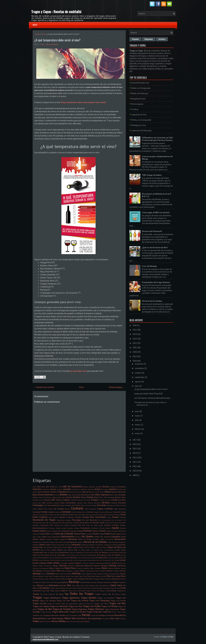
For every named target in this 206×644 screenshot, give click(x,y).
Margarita (104, 566)
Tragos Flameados (112, 609)
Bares (35, 495)
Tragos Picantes (46, 612)
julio (137, 386)
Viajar (49, 618)
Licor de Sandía (56, 560)
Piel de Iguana (137, 104)
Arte (68, 492)
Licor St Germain (104, 560)
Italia (41, 547)
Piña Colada (116, 576)
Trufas (119, 612)
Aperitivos (113, 489)
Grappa (56, 539)
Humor (48, 545)
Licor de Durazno (99, 555)
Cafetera (59, 500)
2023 (56, 487)
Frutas (102, 534)
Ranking (65, 582)
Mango (56, 566)
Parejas (56, 576)
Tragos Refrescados (60, 612)
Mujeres (110, 571)
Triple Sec (107, 612)
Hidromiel (46, 542)
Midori (53, 571)
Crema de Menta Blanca (82, 515)
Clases (35, 509)
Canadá (101, 500)
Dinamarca (109, 523)
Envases (102, 528)
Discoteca (36, 525)
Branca (84, 497)
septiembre (140, 377)
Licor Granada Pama (80, 560)
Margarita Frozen (138, 99)
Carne (35, 503)
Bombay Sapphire (52, 497)
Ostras (35, 576)
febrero (138, 429)
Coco (87, 509)
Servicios (69, 588)
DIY (52, 525)
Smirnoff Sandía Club (140, 83)
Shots (85, 588)
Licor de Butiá (113, 552)
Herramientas (120, 539)
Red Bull (83, 582)
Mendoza (98, 568)
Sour (48, 591)
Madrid (114, 563)
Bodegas (122, 495)
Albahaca (92, 487)
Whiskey (55, 621)
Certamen (97, 503)
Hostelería (122, 542)
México (117, 568)
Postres (102, 579)
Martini (52, 568)
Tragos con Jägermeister (69, 604)
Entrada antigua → (117, 387)
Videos (67, 618)
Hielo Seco (63, 542)
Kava (65, 550)
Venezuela (95, 615)
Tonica (104, 594)
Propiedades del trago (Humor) (156, 282)
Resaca (40, 585)
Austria (80, 492)
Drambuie (74, 525)
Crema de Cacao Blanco (41, 515)
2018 (52, 487)
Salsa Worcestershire (102, 586)
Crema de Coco (54, 515)
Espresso (123, 528)
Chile (78, 505)
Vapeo (79, 615)
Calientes (74, 500)
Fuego (39, 537)
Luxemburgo (99, 563)
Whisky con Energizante (141, 120)
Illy (66, 545)
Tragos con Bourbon (106, 598)
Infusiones (85, 545)
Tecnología (112, 591)
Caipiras (66, 500)
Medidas (86, 568)
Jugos (54, 550)
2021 (135, 348)
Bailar (102, 492)
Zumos (87, 621)
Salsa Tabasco (89, 586)
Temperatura (121, 591)
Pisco (123, 576)
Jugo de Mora (46, 550)
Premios (108, 579)
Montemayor (90, 571)
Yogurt (68, 621)
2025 (135, 330)
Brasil (96, 497)
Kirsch (71, 550)
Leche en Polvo (49, 552)
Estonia (49, 531)
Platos (70, 579)
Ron (69, 585)
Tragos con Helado (54, 604)
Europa (80, 531)
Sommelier (37, 591)
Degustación (61, 520)
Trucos (114, 612)
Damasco (123, 517)
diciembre (139, 364)
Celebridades (71, 503)
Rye (78, 585)
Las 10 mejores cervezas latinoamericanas (152, 398)
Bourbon (77, 497)
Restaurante (54, 585)
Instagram (100, 545)
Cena (85, 503)
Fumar (44, 537)
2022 (135, 343)
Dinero (116, 523)
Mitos (63, 571)
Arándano (54, 492)
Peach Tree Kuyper (72, 576)
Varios (86, 615)
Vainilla (62, 615)
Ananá (97, 489)
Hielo (57, 542)
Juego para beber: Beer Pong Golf (148, 394)
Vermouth (110, 615)
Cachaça (47, 500)
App (124, 489)
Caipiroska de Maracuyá (141, 131)
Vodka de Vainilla (45, 621)
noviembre (139, 368)
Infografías (76, 545)
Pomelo (82, 579)
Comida (44, 512)
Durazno (108, 525)
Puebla (43, 582)
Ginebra (90, 536)
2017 (47, 487)
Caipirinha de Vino (139, 115)
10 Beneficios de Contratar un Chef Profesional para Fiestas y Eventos (157, 139)
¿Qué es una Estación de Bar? (155, 248)
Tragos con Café (63, 601)
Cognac (100, 509)
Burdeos (35, 500)
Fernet (103, 531)
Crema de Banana (106, 512)
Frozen (96, 534)
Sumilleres (82, 591)
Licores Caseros (40, 563)
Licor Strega (115, 560)
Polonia (76, 579)
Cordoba (79, 512)
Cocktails (77, 508)
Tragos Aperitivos (71, 598)
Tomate (98, 594)
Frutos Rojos (116, 534)
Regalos (116, 582)
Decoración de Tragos (44, 520)
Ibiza (59, 545)
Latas (101, 550)
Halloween (73, 539)
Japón (70, 547)
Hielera (52, 542)
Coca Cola (52, 509)
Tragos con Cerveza (79, 601)
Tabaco (102, 591)
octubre (138, 373)
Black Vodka (114, 495)
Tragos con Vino (75, 606)
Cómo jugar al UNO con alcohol (156, 213)
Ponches (89, 579)
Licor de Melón (113, 558)
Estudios (66, 531)
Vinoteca (123, 619)
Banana (114, 492)
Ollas (118, 574)
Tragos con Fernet (118, 601)
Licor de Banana (101, 552)
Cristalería (43, 517)
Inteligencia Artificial (111, 545)
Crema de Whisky (114, 515)
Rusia (74, 586)
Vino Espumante (94, 618)
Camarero (87, 500)
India (69, 545)
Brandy (90, 497)
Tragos (37, 597)
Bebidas (64, 494)
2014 (34, 487)
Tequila (36, 594)
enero (137, 433)
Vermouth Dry (120, 615)
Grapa (42, 539)
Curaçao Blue (88, 517)
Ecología (123, 525)
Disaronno (122, 523)
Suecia (70, 591)
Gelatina (78, 537)
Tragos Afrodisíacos (52, 598)
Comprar (51, 512)
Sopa (44, 591)
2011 (135, 466)
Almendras (46, 489)
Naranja (37, 573)
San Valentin (44, 588)
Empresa (70, 528)
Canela (114, 500)
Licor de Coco (70, 555)
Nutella (106, 574)
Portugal (96, 579)
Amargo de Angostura (80, 489)
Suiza (75, 591)
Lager (88, 550)
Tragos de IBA (45, 609)
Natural (44, 574)
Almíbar (53, 489)
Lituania (85, 563)
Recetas (74, 582)
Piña (109, 576)
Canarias (108, 500)
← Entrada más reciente (44, 387)
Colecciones (122, 509)
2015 (39, 487)
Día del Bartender (90, 520)
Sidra (89, 588)
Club (46, 509)
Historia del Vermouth (152, 231)
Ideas (63, 545)
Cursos (109, 517)
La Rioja (82, 550)
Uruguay (47, 615)
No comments (52, 44)
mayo (137, 416)
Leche (117, 550)
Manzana (63, 566)
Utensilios (55, 615)
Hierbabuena (72, 542)
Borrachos (62, 497)
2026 (135, 325)
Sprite (57, 591)
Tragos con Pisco (101, 603)
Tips (67, 594)
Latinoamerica (109, 550)
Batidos (57, 495)
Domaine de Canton (62, 525)
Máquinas (71, 566)
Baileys (108, 492)
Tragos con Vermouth (59, 606)
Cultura (62, 517)
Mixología (69, 571)
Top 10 (111, 594)
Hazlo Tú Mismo (85, 539)
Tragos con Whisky (109, 606)
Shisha (75, 588)
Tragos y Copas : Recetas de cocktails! (56, 12)
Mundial (116, 571)
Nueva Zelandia (87, 574)
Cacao (41, 500)
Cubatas (55, 517)
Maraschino (89, 566)
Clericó (41, 509)
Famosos (96, 531)
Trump (124, 612)
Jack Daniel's (48, 547)
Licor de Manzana (70, 558)
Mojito (82, 571)
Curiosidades (101, 517)
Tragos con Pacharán (86, 604)
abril (137, 420)
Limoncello (64, 563)
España (115, 528)
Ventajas (102, 615)
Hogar (110, 542)
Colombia (36, 512)
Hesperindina (37, 542)
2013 (135, 458)
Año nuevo (105, 489)
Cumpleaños (70, 517)
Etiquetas (73, 531)
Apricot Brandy (44, 492)
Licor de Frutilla (113, 555)
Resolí (46, 586)
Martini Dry (60, 568)
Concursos (58, 512)
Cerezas (90, 503)
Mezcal (123, 568)
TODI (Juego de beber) (152, 175)
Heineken (96, 539)
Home (38, 34)
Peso (93, 576)
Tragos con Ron (118, 603)
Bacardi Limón (94, 492)
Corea (84, 512)
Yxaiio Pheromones (77, 621)
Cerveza (105, 502)
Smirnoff (118, 588)
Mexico (111, 568)
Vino (44, 34)
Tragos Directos (96, 609)
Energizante (85, 528)
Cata (43, 503)
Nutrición (112, 574)
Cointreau (109, 509)
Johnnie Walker (90, 547)
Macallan (107, 563)
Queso (59, 582)
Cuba (50, 517)
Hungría (54, 545)
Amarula (91, 489)
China (89, 505)
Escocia (108, 528)
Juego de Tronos (101, 547)
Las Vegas (94, 550)
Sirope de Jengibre (97, 588)
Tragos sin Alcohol (78, 612)
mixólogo (76, 571)
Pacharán (41, 576)
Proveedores (37, 582)
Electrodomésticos (40, 528)
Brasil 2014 (103, 497)
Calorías (80, 500)
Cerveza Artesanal (118, 503)
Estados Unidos (39, 531)
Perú (89, 576)
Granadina (116, 537)
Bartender (49, 495)
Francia (77, 534)
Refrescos (100, 582)
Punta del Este (51, 582)
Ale (117, 487)
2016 (43, 487)
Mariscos (36, 568)
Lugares (92, 563)
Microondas (46, 571)
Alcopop (112, 487)
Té (106, 591)
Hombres (115, 542)
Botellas (69, 497)
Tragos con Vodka (92, 606)
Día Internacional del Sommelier (61, 523)
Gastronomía (68, 536)
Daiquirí (115, 517)
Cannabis (122, 500)
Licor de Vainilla (67, 560)
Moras (97, 571)
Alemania (122, 487)
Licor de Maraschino (100, 558)
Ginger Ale (99, 537)
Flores (52, 534)
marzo (138, 425)
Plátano (64, 579)
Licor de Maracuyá (84, 558)
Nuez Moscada (98, 574)
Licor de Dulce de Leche (84, 555)
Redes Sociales (92, 582)
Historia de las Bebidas (95, 542)
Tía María (60, 594)
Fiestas (42, 534)
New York (64, 574)
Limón (56, 563)
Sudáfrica (64, 591)
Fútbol (49, 537)
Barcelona (122, 492)
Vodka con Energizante (141, 88)
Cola (116, 509)
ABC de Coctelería (72, 486)
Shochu (80, 588)
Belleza (78, 495)
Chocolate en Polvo (113, 505)
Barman (41, 495)
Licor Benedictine (61, 552)
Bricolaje (111, 497)
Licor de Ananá (89, 552)
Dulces (101, 525)
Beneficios (86, 495)
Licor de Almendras (76, 552)
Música (123, 571)
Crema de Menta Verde (99, 515)
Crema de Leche (67, 515)
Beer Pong (72, 495)
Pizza (47, 579)
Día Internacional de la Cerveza (110, 520)
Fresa (83, 534)
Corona (89, 512)
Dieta (102, 523)
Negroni (57, 574)
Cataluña (49, 503)
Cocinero (67, 509)
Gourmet (107, 537)
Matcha (80, 568)
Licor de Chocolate (58, 555)
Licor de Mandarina (55, 558)
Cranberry (96, 512)
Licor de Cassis (43, 555)
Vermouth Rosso (40, 618)
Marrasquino (44, 568)
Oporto (123, 574)
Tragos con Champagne (99, 601)
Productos (116, 579)
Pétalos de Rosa (101, 576)
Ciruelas (123, 505)
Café (53, 500)
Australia (74, 492)
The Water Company (47, 594)
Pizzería (52, 579)
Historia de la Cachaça (152, 301)
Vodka (36, 621)
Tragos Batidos (89, 598)
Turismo (36, 615)
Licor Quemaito (93, 560)
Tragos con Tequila (41, 606)
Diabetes (76, 523)
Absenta (85, 487)
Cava (62, 503)
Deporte (69, 520)
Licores (123, 560)
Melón (92, 568)
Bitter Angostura (102, 495)
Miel (59, 571)
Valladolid (74, 615)
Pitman (41, 579)
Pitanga (35, 579)
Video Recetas (58, 618)
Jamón (65, 547)
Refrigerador (108, 582)
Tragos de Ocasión (62, 609)
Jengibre (76, 547)
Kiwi (76, 550)
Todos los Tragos (82, 594)
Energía (77, 528)
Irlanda (35, 547)
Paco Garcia (49, 576)
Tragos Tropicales (94, 612)
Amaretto (67, 489)
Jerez (81, 547)
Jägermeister (57, 547)
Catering (57, 503)
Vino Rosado (106, 619)
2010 (135, 471)
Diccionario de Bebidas (89, 523)
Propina (123, 579)
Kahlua (60, 550)
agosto (138, 382)
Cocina (61, 509)
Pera (85, 576)
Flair (47, 534)
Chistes (94, 505)
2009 (135, 475)
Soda (123, 588)
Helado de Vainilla (107, 539)
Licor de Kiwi (43, 558)
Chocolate (101, 505)
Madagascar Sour (139, 125)
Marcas (97, 566)
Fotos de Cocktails (64, 534)
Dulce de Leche (92, 525)
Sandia (52, 588)
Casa (39, 503)
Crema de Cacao (119, 512)
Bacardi (86, 492)
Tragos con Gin (40, 603)
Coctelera (93, 509)
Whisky (62, 621)
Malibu (41, 566)
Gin (83, 536)
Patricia (62, 576)
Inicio (35, 25)
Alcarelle (99, 487)
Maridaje (113, 566)
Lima (50, 563)
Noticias (76, 573)
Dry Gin (82, 525)
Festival (114, 531)
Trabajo (123, 594)
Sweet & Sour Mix (93, 591)
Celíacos (80, 503)
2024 (60, 487)
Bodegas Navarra (39, 497)
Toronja (117, 594)
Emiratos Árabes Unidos (57, 528)
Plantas (58, 579)
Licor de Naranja (44, 560)
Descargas (77, 520)
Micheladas (37, 571)
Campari (95, 500)
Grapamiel (49, 539)
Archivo (162, 39)
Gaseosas (56, 537)
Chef (45, 505)
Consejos (66, 512)
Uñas (41, 615)
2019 (135, 356)
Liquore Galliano (75, 563)
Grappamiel (63, 539)
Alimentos (37, 489)
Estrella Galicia (57, 531)
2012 (135, 462)
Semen (63, 588)
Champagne (38, 505)
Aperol (120, 489)
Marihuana (122, 566)
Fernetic (109, 531)
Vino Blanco (82, 618)
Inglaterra (92, 545)
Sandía (58, 588)
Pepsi (81, 576)
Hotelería (36, 545)
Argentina (62, 492)
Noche (69, 574)
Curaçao (78, 517)
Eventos (88, 531)
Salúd (119, 585)
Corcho (74, 512)
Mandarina (48, 566)
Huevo (42, 545)
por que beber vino (78, 371)
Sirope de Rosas (109, 588)
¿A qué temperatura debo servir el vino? (57, 40)
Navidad (51, 574)
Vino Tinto (115, 618)
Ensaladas (95, 528)
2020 (135, 352)
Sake (82, 586)
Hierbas (80, 542)
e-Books (116, 525)
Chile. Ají (83, 505)
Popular (135, 39)
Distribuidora (45, 525)
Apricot (35, 492)
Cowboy (135, 109)
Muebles (103, 571)
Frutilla (107, 534)
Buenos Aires (120, 497)
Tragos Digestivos (79, 609)
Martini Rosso (71, 568)
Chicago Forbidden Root (67, 505)
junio (137, 411)
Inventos (122, 545)
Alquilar (60, 489)
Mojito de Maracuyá (140, 93)
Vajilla (68, 615)
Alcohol (106, 487)
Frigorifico (89, 534)
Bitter (93, 495)
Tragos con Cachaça (48, 601)
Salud (113, 585)
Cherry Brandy (53, 505)
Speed (52, 591)
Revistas (63, 585)
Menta (104, 568)
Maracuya (79, 566)
